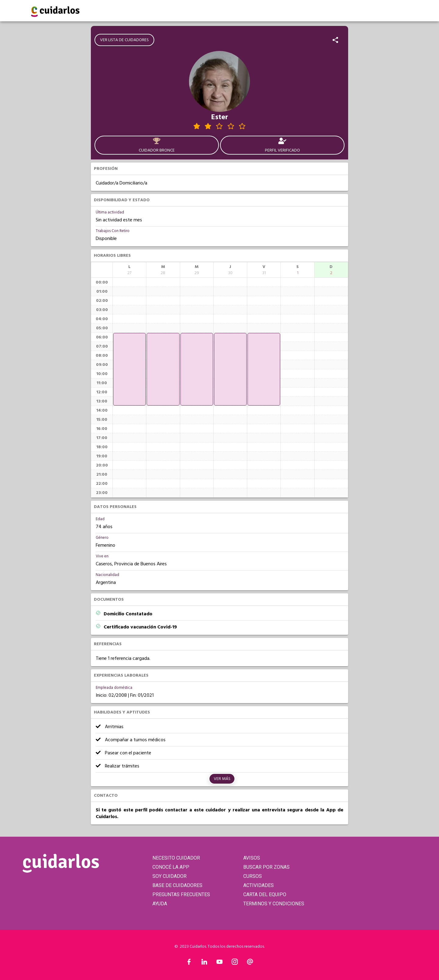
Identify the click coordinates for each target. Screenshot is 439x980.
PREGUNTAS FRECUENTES (181, 894)
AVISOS (252, 858)
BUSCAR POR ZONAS (266, 867)
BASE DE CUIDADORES (177, 885)
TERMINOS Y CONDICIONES (274, 904)
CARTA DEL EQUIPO (265, 894)
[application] (129, 369)
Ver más (222, 779)
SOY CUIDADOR (170, 876)
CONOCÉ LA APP (171, 867)
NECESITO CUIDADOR (176, 858)
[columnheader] (129, 270)
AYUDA (160, 904)
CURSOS (253, 876)
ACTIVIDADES (259, 885)
